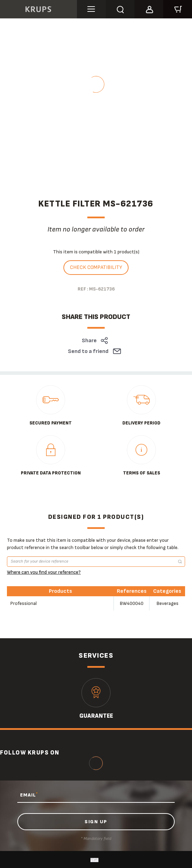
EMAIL (29, 795)
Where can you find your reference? (44, 572)
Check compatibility (96, 267)
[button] (149, 8)
